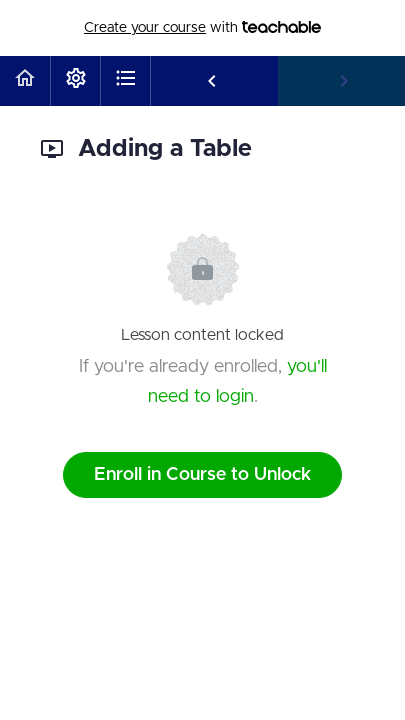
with (202, 28)
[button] (25, 81)
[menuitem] (75, 81)
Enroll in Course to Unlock (202, 475)
